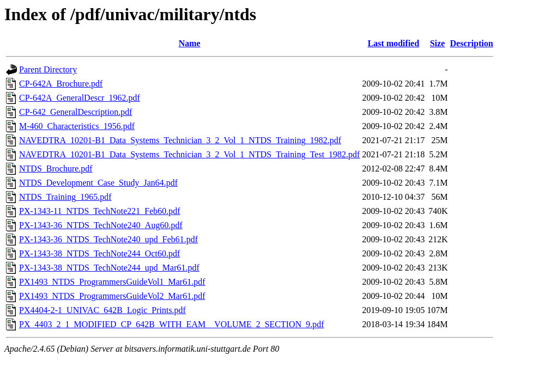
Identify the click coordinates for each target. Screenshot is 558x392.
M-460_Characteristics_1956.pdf (77, 126)
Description (472, 43)
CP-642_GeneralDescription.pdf (76, 112)
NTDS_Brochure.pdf (56, 169)
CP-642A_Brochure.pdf (61, 84)
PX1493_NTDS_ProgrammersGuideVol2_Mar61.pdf (112, 296)
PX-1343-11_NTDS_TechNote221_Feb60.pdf (100, 211)
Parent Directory (48, 69)
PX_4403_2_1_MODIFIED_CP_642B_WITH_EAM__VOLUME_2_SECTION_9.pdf (172, 324)
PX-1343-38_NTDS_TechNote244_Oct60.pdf (99, 253)
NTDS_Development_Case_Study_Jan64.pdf (98, 183)
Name (190, 43)
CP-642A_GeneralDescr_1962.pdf (80, 98)
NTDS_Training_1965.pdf (65, 197)
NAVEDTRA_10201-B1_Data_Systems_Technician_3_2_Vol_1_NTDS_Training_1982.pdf (180, 140)
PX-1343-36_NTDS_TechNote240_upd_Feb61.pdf (108, 239)
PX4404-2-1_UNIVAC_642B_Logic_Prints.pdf (102, 310)
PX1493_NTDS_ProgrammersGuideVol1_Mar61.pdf (112, 282)
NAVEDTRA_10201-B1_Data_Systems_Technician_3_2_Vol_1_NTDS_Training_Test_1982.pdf (189, 154)
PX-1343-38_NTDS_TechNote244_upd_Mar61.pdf (109, 268)
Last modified (394, 43)
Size (438, 43)
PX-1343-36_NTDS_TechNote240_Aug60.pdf (101, 225)
